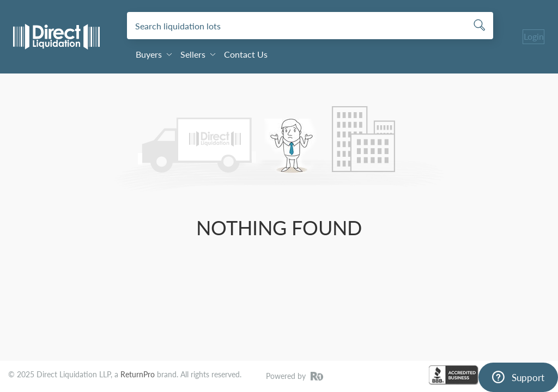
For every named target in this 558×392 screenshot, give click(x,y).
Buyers (154, 54)
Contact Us (246, 54)
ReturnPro (138, 374)
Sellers (198, 54)
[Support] (518, 377)
